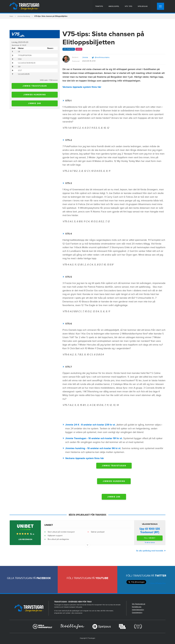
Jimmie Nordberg (24, 16)
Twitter (161, 576)
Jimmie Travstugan (35, 86)
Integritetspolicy (138, 610)
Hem (11, 16)
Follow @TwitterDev (157, 583)
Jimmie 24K (35, 103)
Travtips (99, 6)
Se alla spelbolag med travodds (150, 551)
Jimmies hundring (35, 95)
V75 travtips (69, 49)
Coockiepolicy (137, 612)
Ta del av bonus (150, 543)
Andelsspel (114, 6)
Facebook (44, 578)
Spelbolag (143, 6)
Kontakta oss (137, 607)
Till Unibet (150, 538)
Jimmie (85, 57)
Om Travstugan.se (139, 604)
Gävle (79, 49)
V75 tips (129, 6)
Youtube (102, 578)
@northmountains (102, 57)
